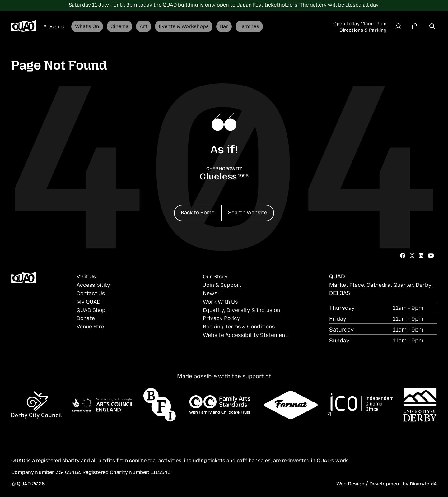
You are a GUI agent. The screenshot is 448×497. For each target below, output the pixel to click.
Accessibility (94, 285)
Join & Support (223, 285)
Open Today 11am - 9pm (360, 23)
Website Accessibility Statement (248, 333)
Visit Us (87, 276)
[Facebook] (402, 256)
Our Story (216, 276)
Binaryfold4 (422, 483)
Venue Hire (91, 325)
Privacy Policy (222, 317)
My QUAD (89, 301)
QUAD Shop (92, 309)
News (211, 293)
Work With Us (221, 301)
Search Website (251, 211)
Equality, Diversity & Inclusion (244, 309)
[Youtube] (431, 256)
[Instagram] (411, 256)
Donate (86, 317)
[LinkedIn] (421, 256)
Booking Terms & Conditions (241, 325)
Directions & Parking (363, 30)
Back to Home (195, 211)
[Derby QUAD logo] (24, 26)
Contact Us (92, 293)
